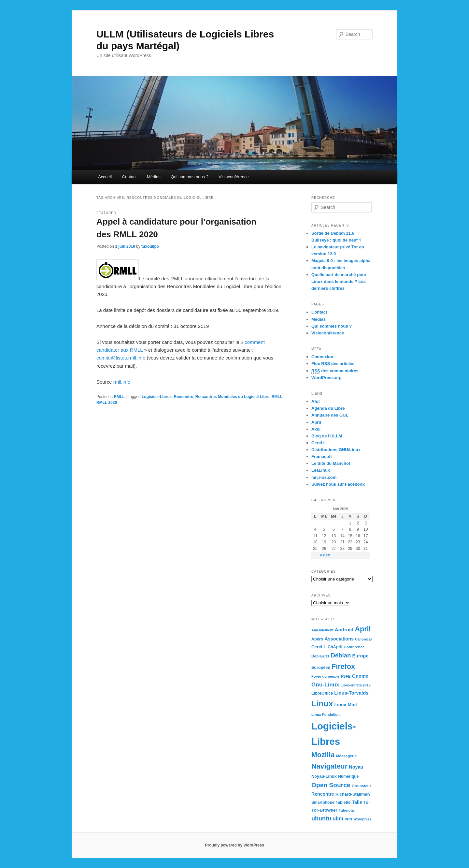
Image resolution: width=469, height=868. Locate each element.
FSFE (346, 676)
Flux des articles (333, 364)
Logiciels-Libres (157, 397)
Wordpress (362, 819)
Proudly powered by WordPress (234, 845)
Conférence (354, 647)
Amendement (322, 630)
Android (344, 630)
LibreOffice (322, 693)
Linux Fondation (326, 714)
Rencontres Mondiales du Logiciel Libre (232, 397)
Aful (315, 401)
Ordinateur (362, 786)
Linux (322, 704)
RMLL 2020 (107, 403)
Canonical (363, 639)
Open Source (331, 785)
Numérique (348, 776)
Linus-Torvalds (351, 693)
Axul (316, 429)
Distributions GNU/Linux (336, 450)
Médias (154, 177)
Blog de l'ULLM (327, 436)
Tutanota (346, 810)
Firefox (343, 666)
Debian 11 (320, 656)
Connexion (322, 357)
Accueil (105, 177)
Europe (361, 656)
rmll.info (121, 382)
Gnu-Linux (325, 684)
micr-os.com (324, 477)
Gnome (360, 676)
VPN (348, 819)
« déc (325, 555)
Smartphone (323, 802)
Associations (339, 639)
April (316, 422)
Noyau (356, 767)
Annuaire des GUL (330, 415)
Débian (341, 655)
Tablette (343, 802)
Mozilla (323, 755)
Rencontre (184, 397)
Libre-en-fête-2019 (356, 685)
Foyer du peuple (325, 676)
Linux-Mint (346, 705)
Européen (321, 668)
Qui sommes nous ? (190, 177)
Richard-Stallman (353, 794)
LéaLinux (321, 470)
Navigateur (329, 766)
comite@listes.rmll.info (121, 358)
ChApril (335, 647)
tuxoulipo (150, 246)
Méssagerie (346, 756)
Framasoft (322, 456)
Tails (357, 802)
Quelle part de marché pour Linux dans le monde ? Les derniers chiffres (339, 281)
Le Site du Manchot (331, 463)
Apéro (317, 639)
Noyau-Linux (324, 776)
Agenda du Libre (328, 408)
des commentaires (335, 371)
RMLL (119, 397)
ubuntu (321, 818)
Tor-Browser (324, 810)
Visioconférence (234, 177)
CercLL (319, 443)
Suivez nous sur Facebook (338, 484)
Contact (129, 177)
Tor (367, 802)
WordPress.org (327, 378)
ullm (338, 819)
